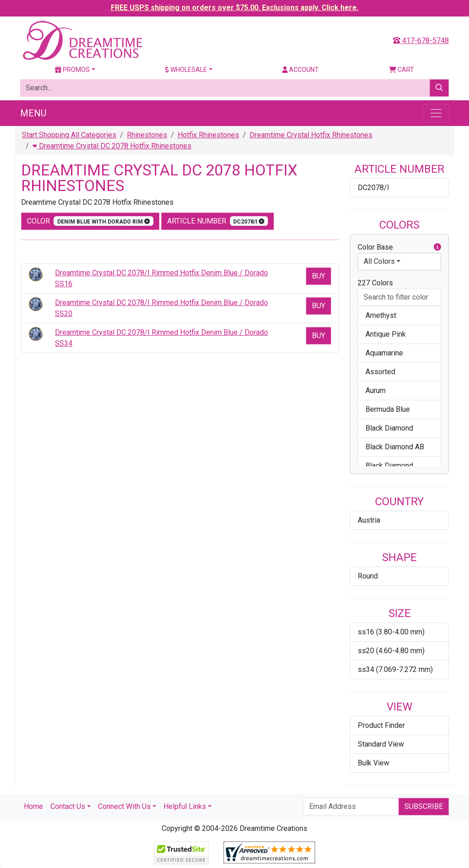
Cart (401, 70)
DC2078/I (374, 188)
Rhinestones (147, 135)
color (90, 221)
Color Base (399, 247)
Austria (369, 520)
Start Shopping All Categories (69, 135)
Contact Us (68, 806)
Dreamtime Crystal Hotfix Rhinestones (311, 135)
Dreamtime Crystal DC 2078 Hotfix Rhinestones (112, 146)
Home (33, 806)
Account (300, 70)
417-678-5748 (421, 41)
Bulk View (374, 763)
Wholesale (186, 70)
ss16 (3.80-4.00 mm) (391, 632)
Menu (33, 113)
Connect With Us (124, 806)
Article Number (218, 221)
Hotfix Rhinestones (208, 135)
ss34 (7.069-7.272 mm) (395, 669)
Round (368, 576)
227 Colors (375, 283)
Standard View (381, 744)
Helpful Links (185, 806)
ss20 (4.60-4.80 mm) (391, 651)
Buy (319, 276)
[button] (437, 247)
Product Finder (381, 725)
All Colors (379, 261)
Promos (72, 70)
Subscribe (424, 806)
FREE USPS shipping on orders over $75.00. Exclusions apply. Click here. (235, 8)
